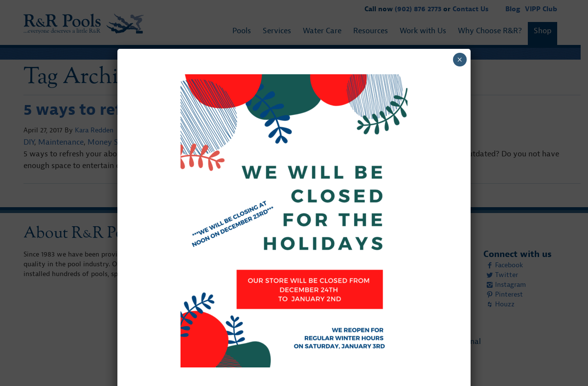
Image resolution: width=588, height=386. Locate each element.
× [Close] (460, 60)
